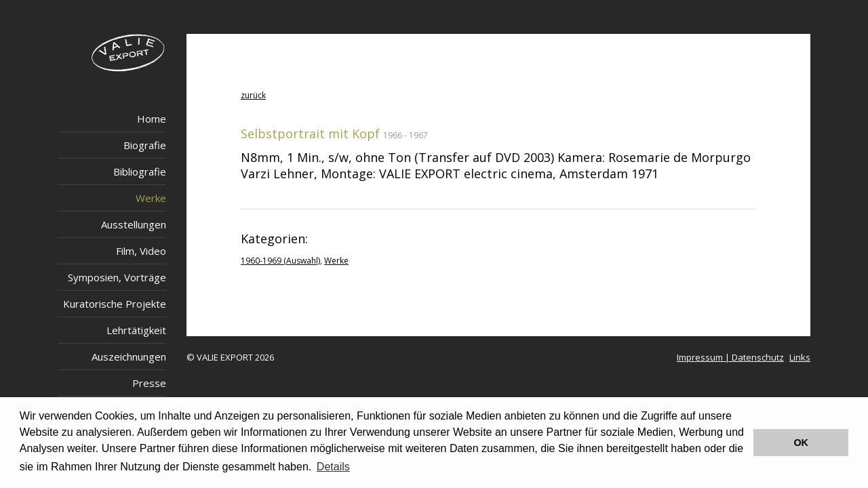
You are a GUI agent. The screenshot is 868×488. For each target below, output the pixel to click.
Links (800, 357)
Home (152, 119)
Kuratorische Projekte (115, 304)
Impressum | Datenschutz (730, 357)
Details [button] (333, 467)
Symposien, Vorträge (117, 277)
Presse (149, 383)
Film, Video (141, 251)
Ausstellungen (134, 224)
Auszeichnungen (129, 357)
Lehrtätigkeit (136, 330)
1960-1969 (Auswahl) (280, 261)
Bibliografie (140, 171)
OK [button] (801, 443)
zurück (253, 95)
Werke (151, 198)
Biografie (145, 145)
